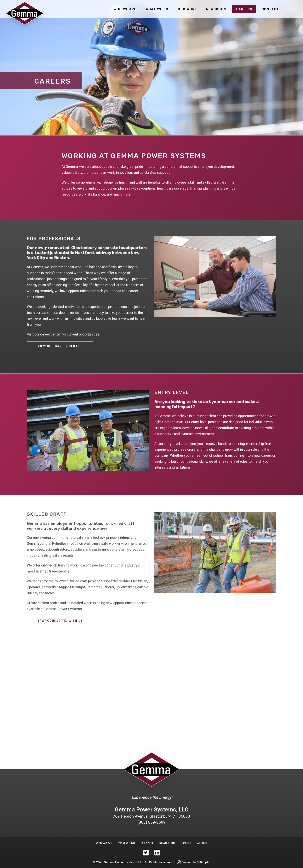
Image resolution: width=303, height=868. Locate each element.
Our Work (187, 9)
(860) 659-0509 (151, 822)
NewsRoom (167, 843)
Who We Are (125, 9)
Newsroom (217, 9)
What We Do (157, 9)
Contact (270, 9)
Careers (244, 9)
